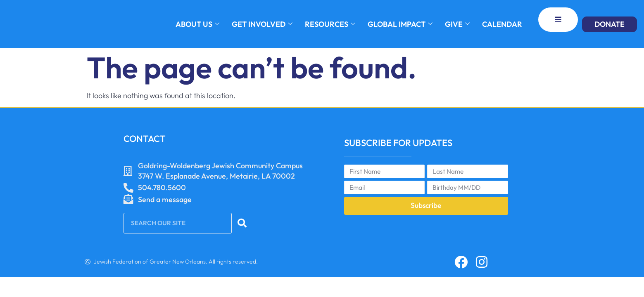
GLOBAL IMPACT (400, 24)
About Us (197, 24)
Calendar (502, 24)
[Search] (243, 223)
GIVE (457, 24)
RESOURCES (330, 24)
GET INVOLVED (262, 24)
